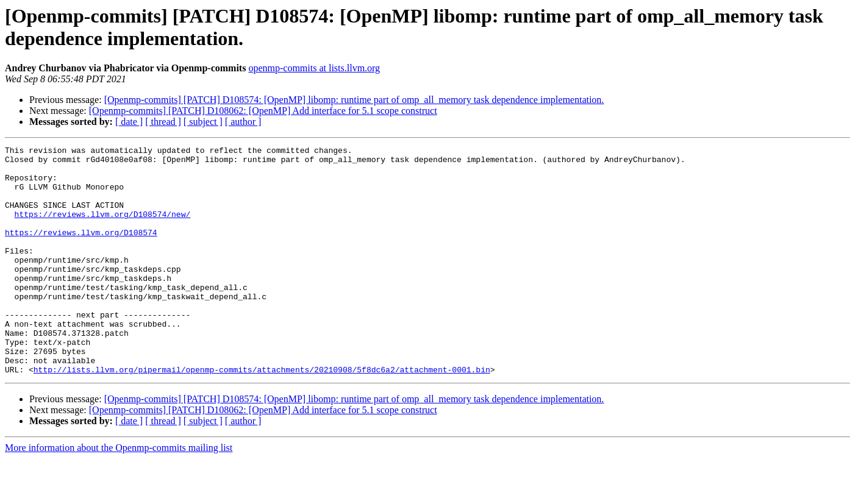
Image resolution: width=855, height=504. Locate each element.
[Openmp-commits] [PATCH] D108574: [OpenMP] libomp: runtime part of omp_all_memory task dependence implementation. (354, 100)
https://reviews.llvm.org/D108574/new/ (103, 229)
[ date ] (129, 122)
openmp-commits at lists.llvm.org (314, 68)
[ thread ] (163, 122)
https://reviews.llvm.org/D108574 (81, 250)
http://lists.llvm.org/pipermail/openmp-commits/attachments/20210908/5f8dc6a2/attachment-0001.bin (262, 415)
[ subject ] (203, 122)
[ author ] (243, 122)
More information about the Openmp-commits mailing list (119, 493)
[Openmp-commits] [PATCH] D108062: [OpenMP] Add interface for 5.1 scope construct (263, 111)
